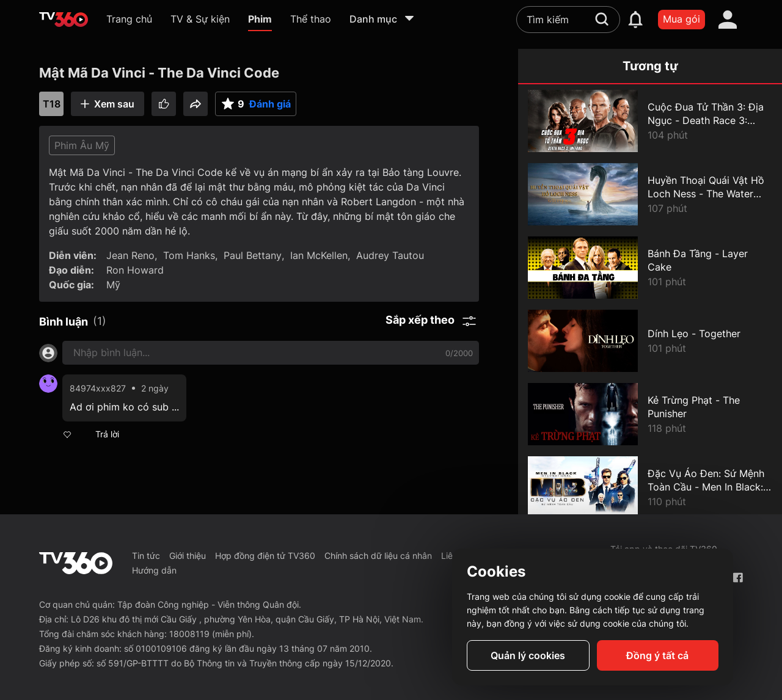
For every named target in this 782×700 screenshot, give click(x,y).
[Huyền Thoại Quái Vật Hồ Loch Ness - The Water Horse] (650, 194)
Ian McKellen (319, 255)
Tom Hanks (189, 255)
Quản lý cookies (528, 655)
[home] (64, 20)
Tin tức (146, 556)
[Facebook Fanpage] (738, 578)
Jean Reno (130, 255)
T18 (52, 104)
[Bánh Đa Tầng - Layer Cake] (650, 268)
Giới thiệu (188, 556)
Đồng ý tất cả (657, 655)
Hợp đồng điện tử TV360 (265, 556)
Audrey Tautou (390, 255)
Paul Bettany (253, 255)
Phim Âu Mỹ (82, 145)
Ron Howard (135, 270)
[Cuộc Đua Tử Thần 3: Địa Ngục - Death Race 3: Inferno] (650, 121)
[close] (761, 36)
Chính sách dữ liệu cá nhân (378, 556)
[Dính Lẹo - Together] (650, 341)
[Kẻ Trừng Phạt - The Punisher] (650, 414)
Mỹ (113, 285)
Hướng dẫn (154, 570)
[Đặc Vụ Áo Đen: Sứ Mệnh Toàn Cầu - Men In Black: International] (650, 487)
